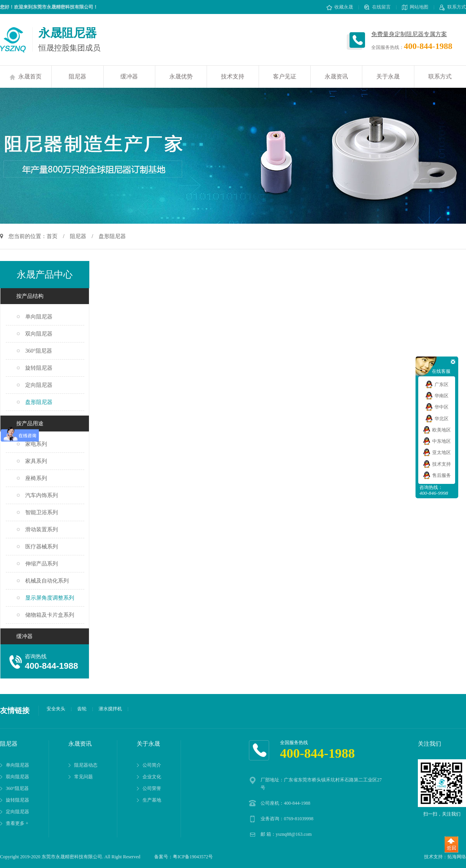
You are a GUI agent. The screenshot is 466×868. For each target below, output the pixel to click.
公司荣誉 (152, 788)
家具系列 (36, 461)
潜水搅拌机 (110, 709)
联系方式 (453, 7)
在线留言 (377, 7)
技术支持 (233, 77)
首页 (52, 236)
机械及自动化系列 (47, 581)
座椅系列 (36, 478)
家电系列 (36, 444)
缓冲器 (129, 77)
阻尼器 (77, 77)
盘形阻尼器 (39, 402)
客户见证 (285, 77)
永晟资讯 (336, 77)
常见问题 (83, 777)
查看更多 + (17, 823)
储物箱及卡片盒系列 (50, 615)
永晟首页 (26, 77)
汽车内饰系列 (42, 495)
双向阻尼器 (39, 334)
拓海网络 (457, 857)
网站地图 (415, 7)
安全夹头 (56, 709)
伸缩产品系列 (42, 564)
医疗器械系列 (42, 547)
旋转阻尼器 (39, 368)
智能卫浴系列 (42, 512)
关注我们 (429, 744)
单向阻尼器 (39, 317)
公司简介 (152, 765)
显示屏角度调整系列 (50, 598)
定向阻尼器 (39, 385)
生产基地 (152, 800)
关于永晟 (388, 77)
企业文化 (152, 777)
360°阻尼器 (39, 351)
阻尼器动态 (86, 765)
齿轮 (82, 709)
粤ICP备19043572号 (193, 857)
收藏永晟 (340, 7)
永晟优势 (181, 77)
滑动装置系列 (42, 530)
